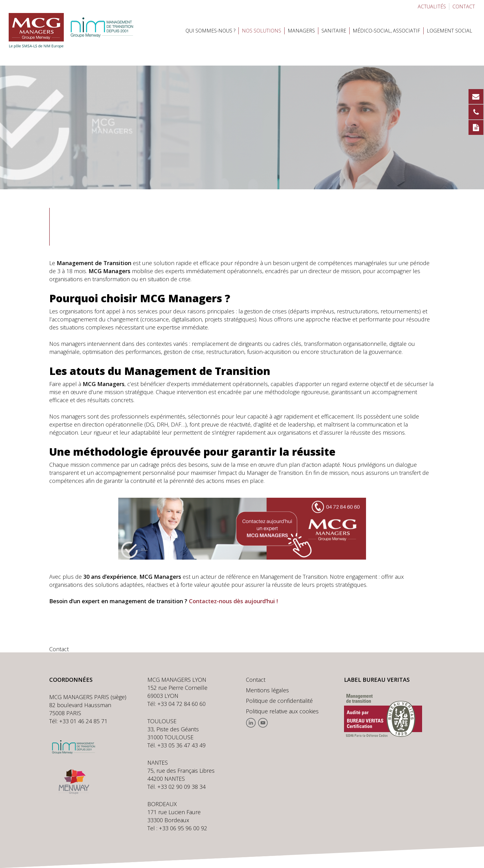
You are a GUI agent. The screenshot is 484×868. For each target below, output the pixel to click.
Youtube (263, 723)
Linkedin (251, 723)
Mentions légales (267, 690)
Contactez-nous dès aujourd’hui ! (233, 601)
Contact (256, 680)
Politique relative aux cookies (282, 711)
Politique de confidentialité (279, 701)
